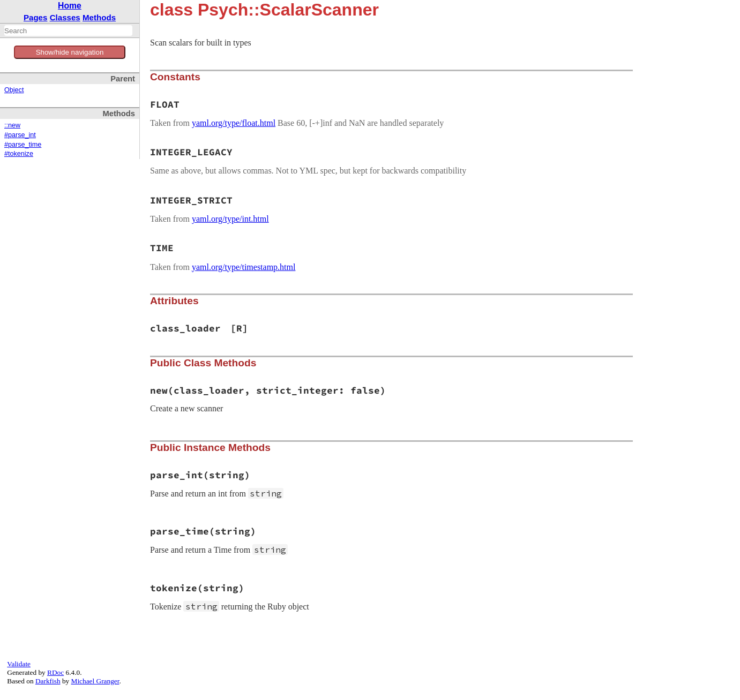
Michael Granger (95, 681)
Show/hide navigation (70, 52)
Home (70, 6)
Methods (99, 17)
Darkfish (48, 681)
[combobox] (68, 31)
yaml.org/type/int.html (230, 219)
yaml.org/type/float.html (234, 123)
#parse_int (20, 135)
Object (14, 90)
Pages (36, 17)
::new (12, 125)
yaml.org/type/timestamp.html (244, 267)
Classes (65, 17)
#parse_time (23, 145)
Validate (19, 664)
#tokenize (19, 154)
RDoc (55, 672)
